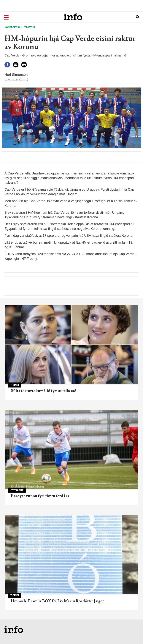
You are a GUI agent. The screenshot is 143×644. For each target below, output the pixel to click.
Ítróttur (29, 27)
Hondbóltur (12, 27)
